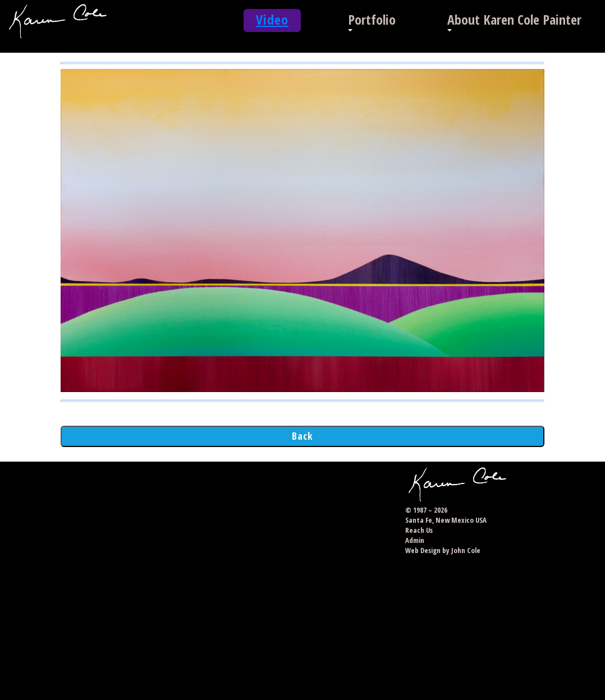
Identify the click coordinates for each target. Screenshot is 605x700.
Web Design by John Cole (443, 550)
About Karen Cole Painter (514, 19)
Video (272, 19)
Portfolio (372, 19)
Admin (415, 540)
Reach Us (419, 530)
